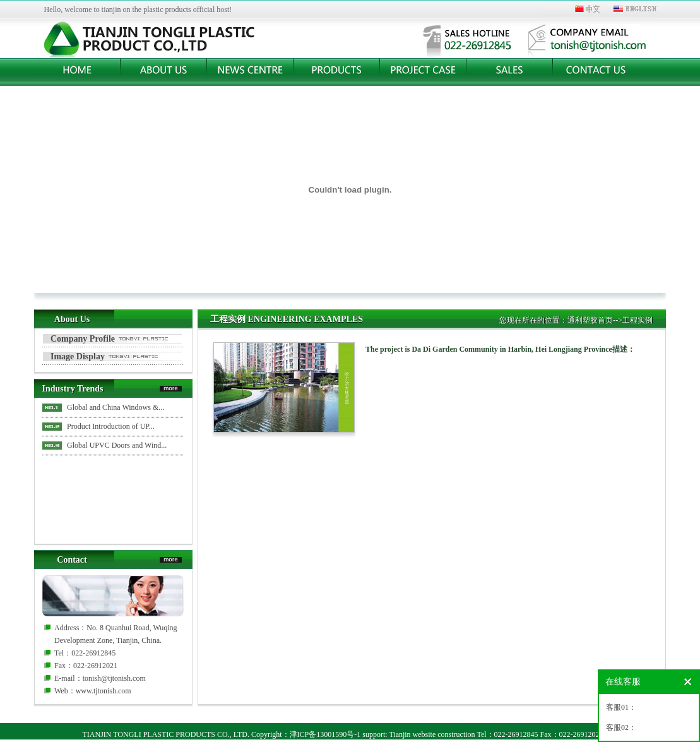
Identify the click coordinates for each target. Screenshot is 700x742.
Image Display (78, 356)
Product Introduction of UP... (111, 426)
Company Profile (83, 339)
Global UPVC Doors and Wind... (117, 445)
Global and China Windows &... (116, 407)
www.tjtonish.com (104, 691)
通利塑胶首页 (590, 320)
